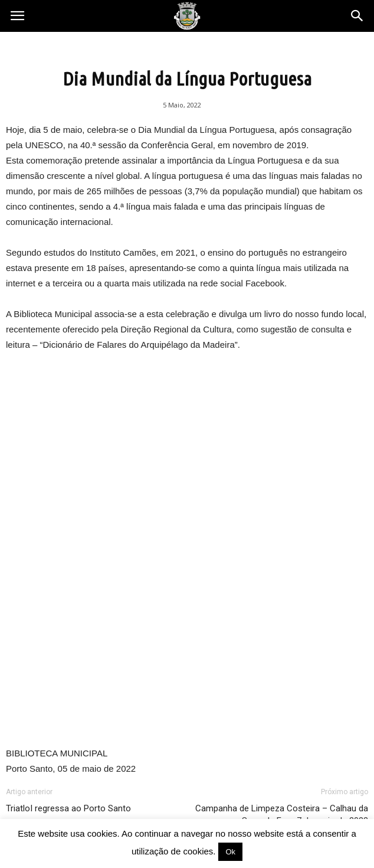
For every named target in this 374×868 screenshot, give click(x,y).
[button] (357, 16)
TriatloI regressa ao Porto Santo (68, 808)
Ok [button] (230, 852)
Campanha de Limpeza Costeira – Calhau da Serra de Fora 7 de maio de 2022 (282, 815)
